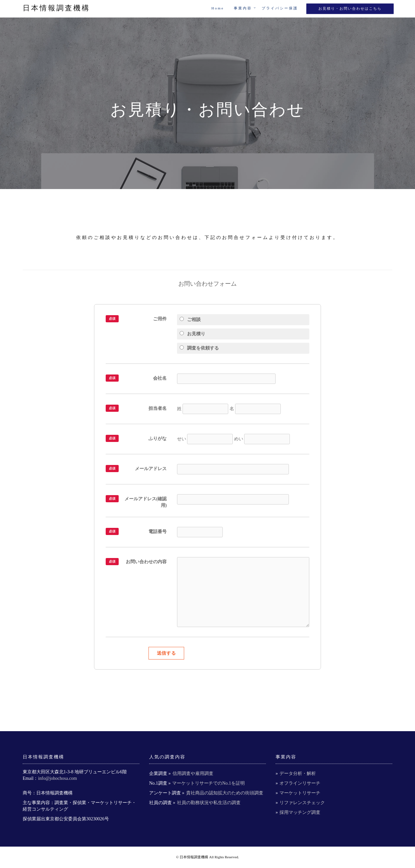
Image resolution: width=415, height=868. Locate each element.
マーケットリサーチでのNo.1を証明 (208, 783)
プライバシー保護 (280, 8)
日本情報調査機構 (56, 8)
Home (218, 8)
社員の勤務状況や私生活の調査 (209, 803)
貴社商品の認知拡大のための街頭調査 (225, 793)
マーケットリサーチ (300, 793)
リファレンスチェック (302, 803)
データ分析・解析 (298, 773)
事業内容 (243, 8)
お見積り (192, 334)
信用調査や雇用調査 (193, 773)
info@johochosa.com (57, 778)
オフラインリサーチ (300, 783)
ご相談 (190, 319)
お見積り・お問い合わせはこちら (350, 8)
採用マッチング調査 (300, 812)
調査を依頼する (199, 348)
